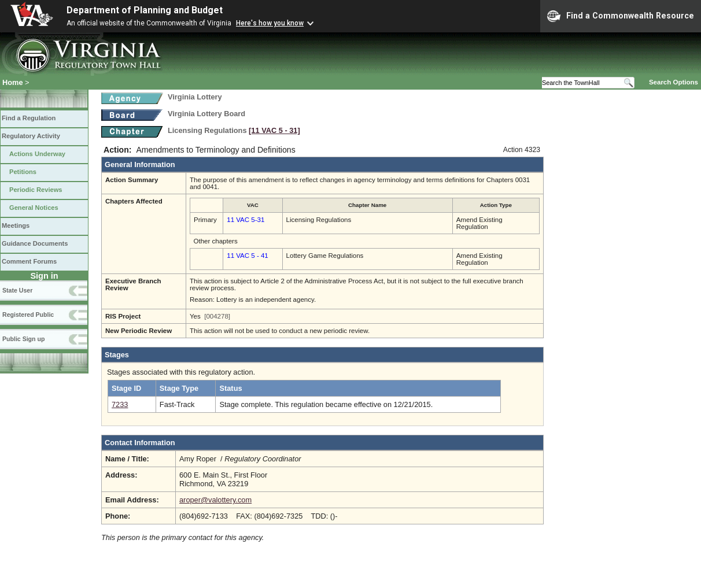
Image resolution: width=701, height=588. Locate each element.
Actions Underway (37, 154)
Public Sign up (23, 339)
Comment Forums (29, 261)
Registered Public (28, 315)
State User (17, 290)
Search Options (674, 82)
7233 (120, 404)
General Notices (34, 208)
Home (13, 82)
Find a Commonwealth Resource (621, 16)
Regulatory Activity (31, 136)
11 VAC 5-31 (246, 220)
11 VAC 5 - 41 (247, 256)
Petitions (23, 172)
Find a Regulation (29, 118)
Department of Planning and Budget (145, 10)
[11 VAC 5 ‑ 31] (274, 130)
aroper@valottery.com (215, 500)
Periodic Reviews (36, 190)
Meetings (16, 225)
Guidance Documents (35, 243)
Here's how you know (270, 23)
